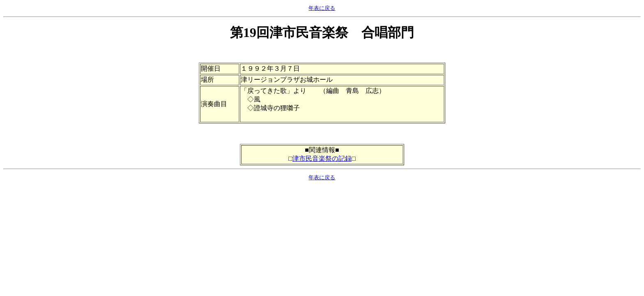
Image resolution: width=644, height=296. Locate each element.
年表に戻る (322, 8)
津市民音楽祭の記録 (322, 158)
